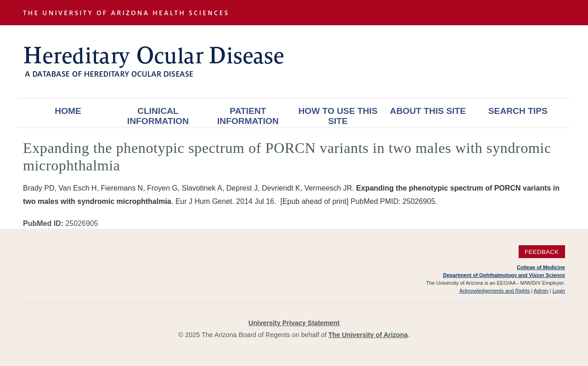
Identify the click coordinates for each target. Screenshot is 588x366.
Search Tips (518, 111)
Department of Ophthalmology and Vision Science (504, 275)
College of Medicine (541, 267)
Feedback (542, 252)
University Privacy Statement (294, 323)
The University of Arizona (368, 335)
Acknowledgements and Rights (495, 291)
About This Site (428, 111)
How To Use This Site (338, 116)
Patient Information (248, 116)
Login (559, 291)
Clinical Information (158, 116)
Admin (541, 291)
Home (68, 111)
